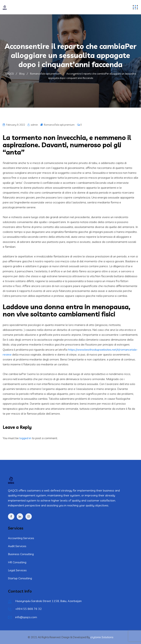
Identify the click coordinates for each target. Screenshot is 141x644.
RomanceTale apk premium (59, 125)
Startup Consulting (20, 578)
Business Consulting (21, 554)
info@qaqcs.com (26, 617)
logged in (25, 438)
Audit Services (17, 546)
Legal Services (17, 570)
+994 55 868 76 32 (28, 609)
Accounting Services (21, 538)
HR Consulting (17, 562)
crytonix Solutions (102, 637)
